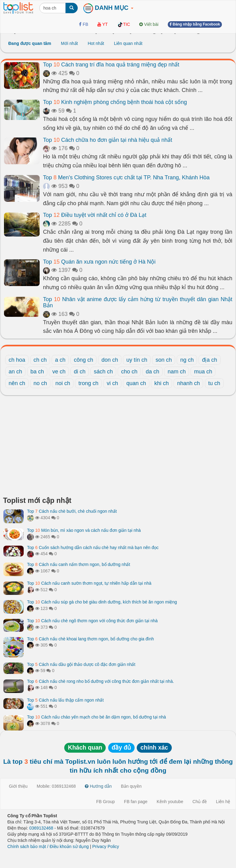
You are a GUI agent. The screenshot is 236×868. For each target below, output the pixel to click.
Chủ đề (200, 802)
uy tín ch (137, 360)
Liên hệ (223, 802)
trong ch (88, 383)
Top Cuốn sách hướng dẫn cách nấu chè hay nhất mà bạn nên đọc (93, 547)
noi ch (63, 383)
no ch (40, 383)
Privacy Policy (106, 846)
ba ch (37, 372)
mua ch (203, 372)
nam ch (177, 372)
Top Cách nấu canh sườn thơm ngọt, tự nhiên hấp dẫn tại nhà (89, 583)
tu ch (214, 383)
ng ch (187, 360)
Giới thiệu (18, 786)
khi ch (161, 383)
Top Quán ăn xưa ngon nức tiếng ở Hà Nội (99, 262)
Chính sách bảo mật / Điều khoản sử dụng (48, 846)
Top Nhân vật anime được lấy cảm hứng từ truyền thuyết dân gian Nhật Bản (138, 302)
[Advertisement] (118, 448)
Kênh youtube (170, 802)
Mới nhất (69, 43)
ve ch (59, 372)
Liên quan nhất (128, 43)
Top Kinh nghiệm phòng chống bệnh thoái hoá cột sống (115, 102)
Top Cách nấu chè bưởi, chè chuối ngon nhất (72, 511)
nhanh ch (188, 383)
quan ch (136, 383)
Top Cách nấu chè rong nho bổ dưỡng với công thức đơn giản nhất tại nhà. (100, 681)
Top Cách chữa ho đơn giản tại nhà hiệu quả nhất (108, 140)
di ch (80, 372)
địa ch (209, 360)
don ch (110, 360)
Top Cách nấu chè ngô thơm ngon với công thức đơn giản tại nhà (92, 621)
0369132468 (41, 828)
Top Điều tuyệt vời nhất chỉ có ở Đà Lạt (95, 215)
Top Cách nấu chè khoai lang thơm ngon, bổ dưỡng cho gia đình (90, 639)
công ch (83, 360)
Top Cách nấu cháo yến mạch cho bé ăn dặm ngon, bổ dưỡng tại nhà (96, 717)
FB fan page (136, 802)
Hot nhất (96, 43)
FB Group (106, 802)
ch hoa (17, 360)
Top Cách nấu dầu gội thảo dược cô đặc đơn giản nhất (81, 664)
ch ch (40, 360)
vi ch (112, 383)
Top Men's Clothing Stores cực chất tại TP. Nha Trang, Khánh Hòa (126, 177)
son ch (164, 360)
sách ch (103, 372)
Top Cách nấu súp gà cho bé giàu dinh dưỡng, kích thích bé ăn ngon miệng (102, 602)
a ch (60, 360)
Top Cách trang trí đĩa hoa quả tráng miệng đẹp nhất (111, 65)
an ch (15, 372)
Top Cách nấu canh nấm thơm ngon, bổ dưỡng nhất (79, 564)
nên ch (17, 383)
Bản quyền (131, 786)
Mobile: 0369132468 (56, 786)
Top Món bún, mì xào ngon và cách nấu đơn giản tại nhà (84, 530)
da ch (152, 372)
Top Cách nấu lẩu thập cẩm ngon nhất (65, 700)
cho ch (129, 372)
